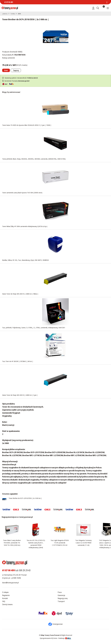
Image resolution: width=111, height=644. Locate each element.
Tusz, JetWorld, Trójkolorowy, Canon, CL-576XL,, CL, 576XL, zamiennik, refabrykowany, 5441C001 (34, 328)
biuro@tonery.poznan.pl (10, 583)
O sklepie (5, 592)
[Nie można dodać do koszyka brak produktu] (6, 70)
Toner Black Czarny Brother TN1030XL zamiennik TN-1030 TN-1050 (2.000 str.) (12, 543)
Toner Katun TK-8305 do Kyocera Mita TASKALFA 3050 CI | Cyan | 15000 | (27, 125)
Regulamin (6, 595)
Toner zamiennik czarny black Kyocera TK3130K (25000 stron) (22, 193)
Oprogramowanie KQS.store (49, 638)
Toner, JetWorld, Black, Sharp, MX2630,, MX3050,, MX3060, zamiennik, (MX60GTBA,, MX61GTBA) (34, 159)
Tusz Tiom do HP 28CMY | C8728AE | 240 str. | (18, 361)
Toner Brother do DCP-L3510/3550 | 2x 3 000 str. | (25, 498)
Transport (61, 601)
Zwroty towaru (7, 604)
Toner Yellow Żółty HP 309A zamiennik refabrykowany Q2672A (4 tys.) (25, 226)
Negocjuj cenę (63, 598)
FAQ (4, 601)
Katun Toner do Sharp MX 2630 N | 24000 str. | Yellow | (20, 294)
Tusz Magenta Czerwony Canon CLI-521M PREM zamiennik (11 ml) (83, 543)
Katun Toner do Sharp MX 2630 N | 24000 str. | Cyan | (20, 395)
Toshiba (13, 14)
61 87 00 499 (9, 2)
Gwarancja (61, 595)
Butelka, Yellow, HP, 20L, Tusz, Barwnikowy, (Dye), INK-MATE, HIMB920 (25, 260)
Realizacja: (65, 638)
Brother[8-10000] (16, 52)
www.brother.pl (9, 464)
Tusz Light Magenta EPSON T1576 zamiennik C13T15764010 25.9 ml (60, 543)
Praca (60, 592)
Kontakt (5, 598)
